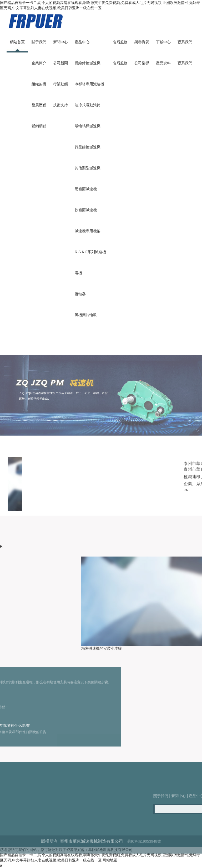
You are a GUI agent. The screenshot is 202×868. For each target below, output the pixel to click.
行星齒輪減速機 (88, 147)
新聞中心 (60, 42)
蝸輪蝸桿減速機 (88, 126)
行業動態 (60, 84)
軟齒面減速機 (86, 210)
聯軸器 (80, 294)
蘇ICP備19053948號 (144, 852)
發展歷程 (39, 105)
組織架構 (39, 84)
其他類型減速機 (88, 168)
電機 (78, 273)
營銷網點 (39, 126)
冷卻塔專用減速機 (89, 84)
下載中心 (163, 42)
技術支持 (60, 105)
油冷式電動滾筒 (88, 105)
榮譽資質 (142, 42)
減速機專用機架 (88, 231)
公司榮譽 (142, 63)
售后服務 (120, 42)
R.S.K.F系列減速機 (90, 252)
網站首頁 (17, 42)
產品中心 (82, 42)
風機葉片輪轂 (86, 315)
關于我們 (39, 42)
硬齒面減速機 (86, 189)
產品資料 (163, 63)
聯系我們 (185, 42)
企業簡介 (39, 63)
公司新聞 (60, 63)
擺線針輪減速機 (88, 63)
